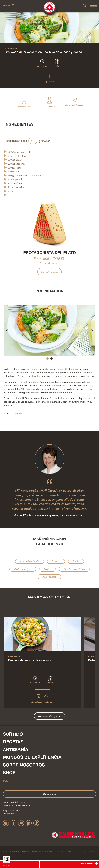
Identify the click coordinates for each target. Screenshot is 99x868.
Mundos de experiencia (32, 757)
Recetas (13, 742)
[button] (7, 331)
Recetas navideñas (74, 569)
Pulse (6, 781)
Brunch (56, 561)
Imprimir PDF (24, 107)
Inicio (76, 561)
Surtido (13, 734)
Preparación (50, 106)
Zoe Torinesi (49, 577)
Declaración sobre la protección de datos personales (53, 851)
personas (44, 141)
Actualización (61, 141)
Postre (47, 569)
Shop (9, 773)
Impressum (27, 851)
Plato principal (12, 48)
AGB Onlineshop (81, 851)
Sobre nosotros (24, 765)
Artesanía (16, 749)
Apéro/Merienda (30, 561)
